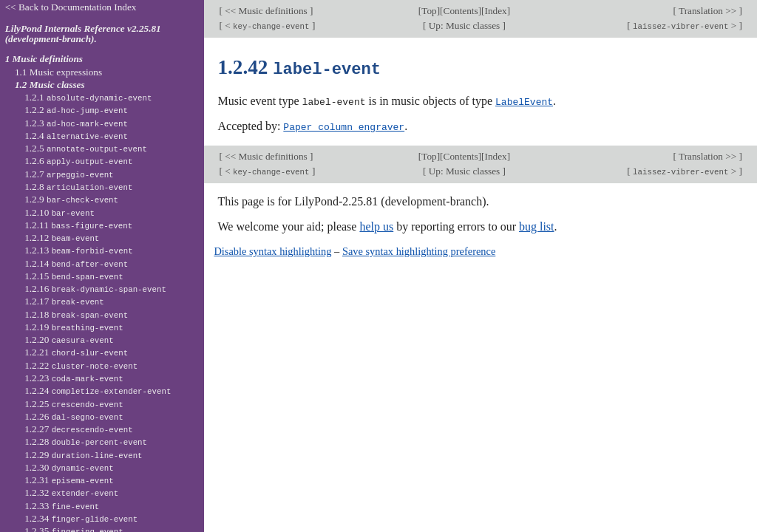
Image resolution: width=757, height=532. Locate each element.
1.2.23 (74, 378)
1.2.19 (74, 327)
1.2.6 (78, 161)
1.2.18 (76, 314)
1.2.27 (78, 429)
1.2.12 (62, 238)
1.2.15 (74, 276)
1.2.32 (71, 492)
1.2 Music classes (50, 85)
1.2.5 (86, 148)
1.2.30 (69, 467)
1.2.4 (76, 136)
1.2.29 (83, 455)
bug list (537, 225)
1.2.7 (69, 174)
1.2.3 (76, 123)
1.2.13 (78, 250)
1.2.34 (81, 518)
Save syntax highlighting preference (419, 250)
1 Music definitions (44, 59)
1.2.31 (69, 480)
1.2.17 (64, 301)
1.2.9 (71, 199)
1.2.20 (69, 340)
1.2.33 (62, 506)
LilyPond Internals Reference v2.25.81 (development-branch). (83, 34)
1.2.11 (78, 225)
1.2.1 (88, 97)
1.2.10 (60, 212)
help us (376, 225)
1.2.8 (78, 187)
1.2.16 (95, 289)
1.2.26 (74, 416)
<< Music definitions (266, 11)
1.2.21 (76, 352)
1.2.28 (86, 441)
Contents (461, 11)
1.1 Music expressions (58, 72)
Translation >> (708, 11)
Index (496, 11)
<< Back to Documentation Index (71, 7)
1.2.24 (98, 391)
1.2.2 (76, 110)
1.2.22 (81, 365)
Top (429, 11)
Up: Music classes (464, 25)
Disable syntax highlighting (272, 250)
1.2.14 (76, 263)
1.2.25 (74, 404)
